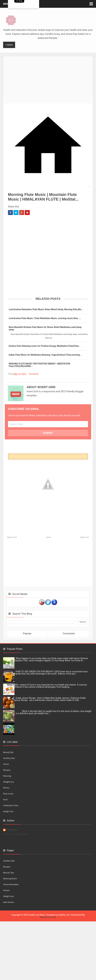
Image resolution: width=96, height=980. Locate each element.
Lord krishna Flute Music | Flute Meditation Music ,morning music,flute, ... (45, 318)
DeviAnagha (12, 830)
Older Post (84, 537)
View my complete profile (15, 834)
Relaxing (7, 776)
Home (48, 537)
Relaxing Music (10, 878)
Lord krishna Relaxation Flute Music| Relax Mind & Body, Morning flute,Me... (46, 309)
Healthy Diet (9, 758)
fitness (6, 788)
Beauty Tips (9, 873)
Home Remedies (11, 884)
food (5, 799)
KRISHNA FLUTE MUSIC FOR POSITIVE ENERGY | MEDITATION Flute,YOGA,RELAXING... (39, 365)
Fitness (6, 890)
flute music (8, 794)
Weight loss (8, 896)
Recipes (7, 770)
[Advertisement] (50, 78)
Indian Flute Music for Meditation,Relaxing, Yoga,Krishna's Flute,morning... (45, 355)
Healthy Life (64, 915)
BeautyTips (8, 752)
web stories (8, 902)
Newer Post (12, 537)
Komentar (34, 374)
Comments (69, 634)
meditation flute (11, 805)
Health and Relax (37, 915)
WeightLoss (8, 782)
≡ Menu (9, 45)
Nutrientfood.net (48, 917)
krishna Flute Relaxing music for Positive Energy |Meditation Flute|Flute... (45, 346)
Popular (27, 634)
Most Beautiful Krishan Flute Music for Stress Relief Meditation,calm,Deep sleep (45, 328)
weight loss (8, 811)
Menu (6, 4)
